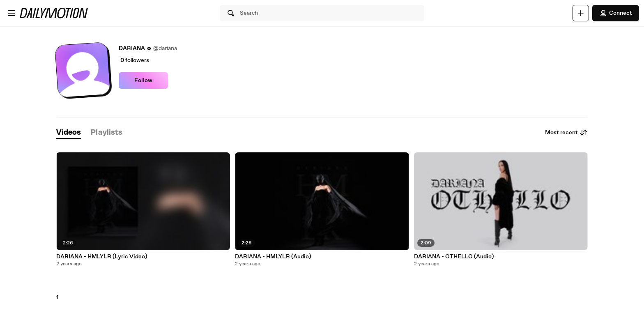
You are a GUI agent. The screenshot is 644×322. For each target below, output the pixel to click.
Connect (616, 13)
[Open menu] (11, 13)
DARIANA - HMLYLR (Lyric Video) (102, 257)
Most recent (566, 133)
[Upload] (581, 13)
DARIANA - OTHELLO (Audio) (454, 257)
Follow (143, 80)
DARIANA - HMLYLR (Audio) (273, 257)
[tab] (69, 133)
